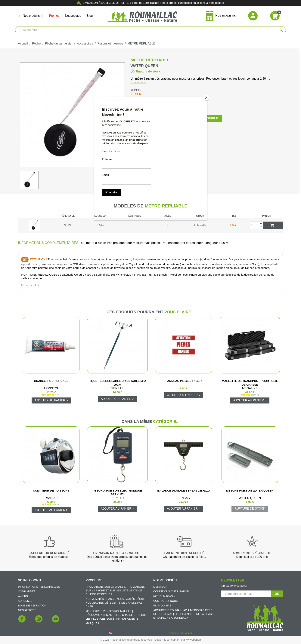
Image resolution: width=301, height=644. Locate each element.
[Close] (206, 98)
